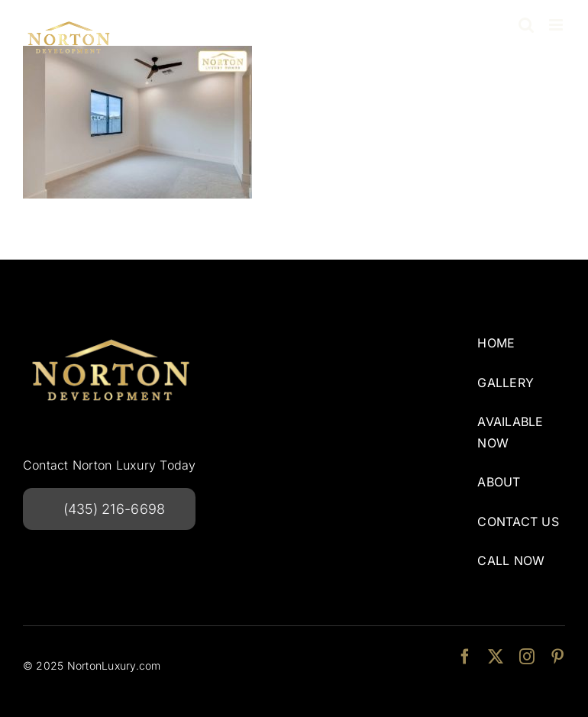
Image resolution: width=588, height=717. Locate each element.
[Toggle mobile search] (526, 25)
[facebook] (465, 657)
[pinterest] (557, 657)
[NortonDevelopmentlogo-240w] (111, 334)
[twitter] (496, 657)
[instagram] (527, 657)
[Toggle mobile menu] (557, 25)
